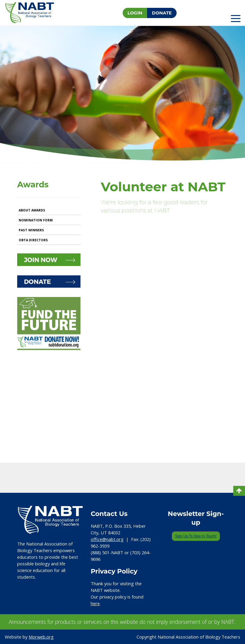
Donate (162, 13)
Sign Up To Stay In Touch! (196, 536)
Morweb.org (41, 637)
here (95, 603)
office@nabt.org (107, 539)
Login (135, 13)
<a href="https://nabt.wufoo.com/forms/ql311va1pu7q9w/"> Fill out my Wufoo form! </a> (164, 335)
